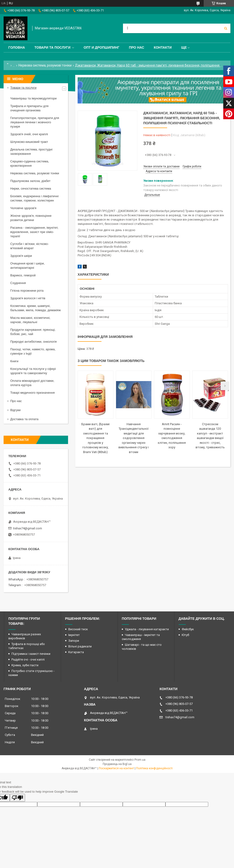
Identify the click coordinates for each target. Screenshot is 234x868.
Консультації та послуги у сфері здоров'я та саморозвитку (33, 371)
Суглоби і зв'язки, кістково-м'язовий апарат (29, 246)
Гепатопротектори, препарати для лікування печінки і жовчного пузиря (35, 122)
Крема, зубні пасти (25, 665)
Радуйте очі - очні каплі (28, 659)
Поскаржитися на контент (116, 768)
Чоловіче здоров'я (23, 208)
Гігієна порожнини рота (27, 291)
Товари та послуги (52, 47)
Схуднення (18, 283)
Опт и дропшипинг (101, 47)
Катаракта (76, 652)
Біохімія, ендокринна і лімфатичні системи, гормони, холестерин (34, 198)
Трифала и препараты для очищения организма (29, 108)
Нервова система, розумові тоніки (45, 65)
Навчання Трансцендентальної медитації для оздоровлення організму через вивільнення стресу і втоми (134, 438)
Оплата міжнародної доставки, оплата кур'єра (32, 383)
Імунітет (74, 635)
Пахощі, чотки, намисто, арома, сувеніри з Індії (33, 351)
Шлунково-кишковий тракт (29, 142)
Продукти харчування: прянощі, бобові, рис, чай (33, 332)
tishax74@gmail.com (28, 528)
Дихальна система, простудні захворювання (31, 152)
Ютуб (185, 635)
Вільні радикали (80, 646)
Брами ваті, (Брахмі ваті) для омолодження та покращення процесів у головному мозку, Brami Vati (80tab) (96, 438)
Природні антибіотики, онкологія (33, 342)
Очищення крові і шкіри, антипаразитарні (27, 266)
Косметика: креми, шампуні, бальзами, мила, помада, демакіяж (35, 308)
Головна (17, 47)
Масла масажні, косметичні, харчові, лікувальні (30, 320)
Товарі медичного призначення (32, 393)
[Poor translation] (17, 798)
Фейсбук (188, 629)
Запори (74, 641)
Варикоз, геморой (23, 275)
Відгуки (15, 410)
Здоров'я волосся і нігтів (28, 298)
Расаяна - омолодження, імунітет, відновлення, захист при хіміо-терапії (34, 232)
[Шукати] (226, 28)
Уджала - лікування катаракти (147, 629)
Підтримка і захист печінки (31, 654)
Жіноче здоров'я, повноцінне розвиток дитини (31, 218)
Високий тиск (78, 629)
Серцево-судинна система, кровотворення (30, 163)
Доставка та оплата (24, 419)
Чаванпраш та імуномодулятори (33, 98)
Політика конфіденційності (154, 768)
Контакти (163, 47)
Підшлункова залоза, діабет (30, 181)
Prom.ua (140, 760)
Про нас (137, 47)
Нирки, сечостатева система (31, 189)
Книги (14, 361)
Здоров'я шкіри (21, 256)
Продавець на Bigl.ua (117, 764)
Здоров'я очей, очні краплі (29, 134)
